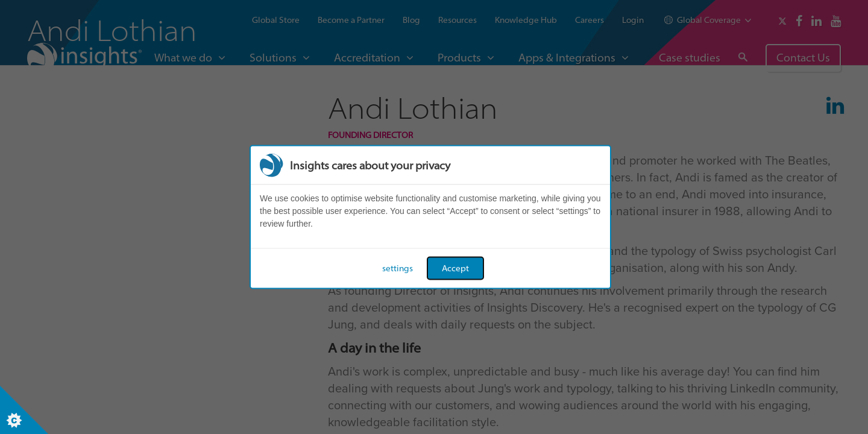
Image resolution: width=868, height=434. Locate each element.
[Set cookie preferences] (24, 410)
